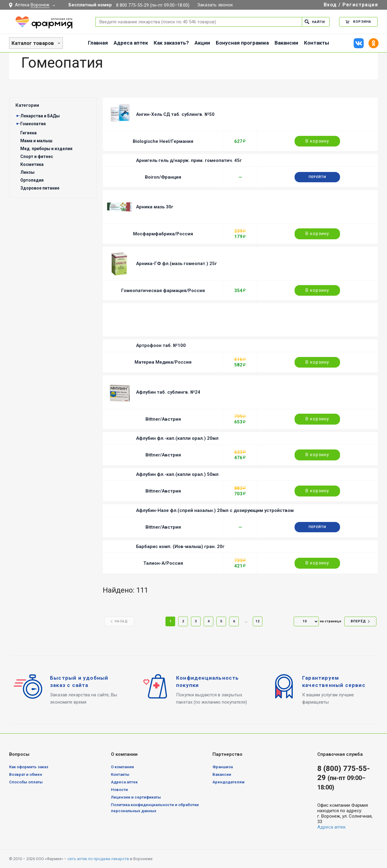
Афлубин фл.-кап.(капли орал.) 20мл (177, 438)
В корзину (317, 141)
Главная (98, 43)
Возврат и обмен (26, 774)
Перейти (317, 177)
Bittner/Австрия (163, 419)
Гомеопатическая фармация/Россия (163, 291)
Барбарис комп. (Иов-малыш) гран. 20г (180, 547)
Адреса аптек (131, 43)
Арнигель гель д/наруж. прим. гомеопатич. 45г (189, 160)
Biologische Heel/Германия (163, 141)
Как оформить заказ (29, 767)
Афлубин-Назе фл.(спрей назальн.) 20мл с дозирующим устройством (215, 510)
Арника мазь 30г (155, 207)
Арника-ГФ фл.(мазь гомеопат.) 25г (177, 264)
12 (258, 621)
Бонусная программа (242, 43)
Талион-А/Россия (163, 563)
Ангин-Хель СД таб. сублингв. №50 (175, 114)
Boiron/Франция (163, 177)
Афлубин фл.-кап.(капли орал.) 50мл (177, 474)
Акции (202, 43)
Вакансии (286, 43)
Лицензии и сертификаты (136, 797)
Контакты (317, 43)
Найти (315, 22)
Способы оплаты (26, 782)
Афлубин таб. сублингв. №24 (168, 392)
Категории (27, 105)
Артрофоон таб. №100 (161, 345)
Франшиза (223, 767)
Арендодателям (229, 782)
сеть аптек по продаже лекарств (98, 859)
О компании (122, 767)
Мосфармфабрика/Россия (163, 234)
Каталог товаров (33, 43)
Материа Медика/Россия (163, 362)
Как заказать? (171, 43)
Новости (119, 790)
